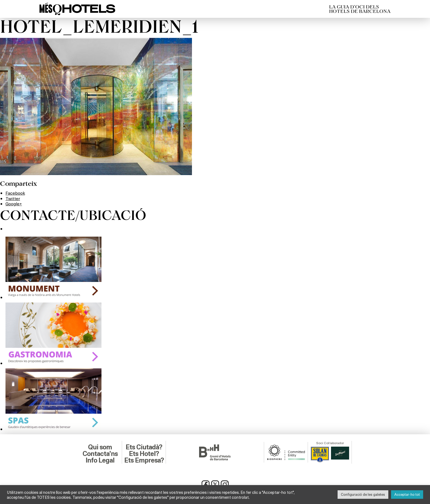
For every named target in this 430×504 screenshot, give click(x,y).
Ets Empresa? (144, 460)
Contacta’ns (100, 454)
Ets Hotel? (144, 454)
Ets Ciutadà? (144, 447)
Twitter (13, 198)
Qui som (100, 447)
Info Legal (100, 460)
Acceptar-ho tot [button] (407, 494)
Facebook (15, 193)
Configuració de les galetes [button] (363, 494)
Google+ (14, 204)
